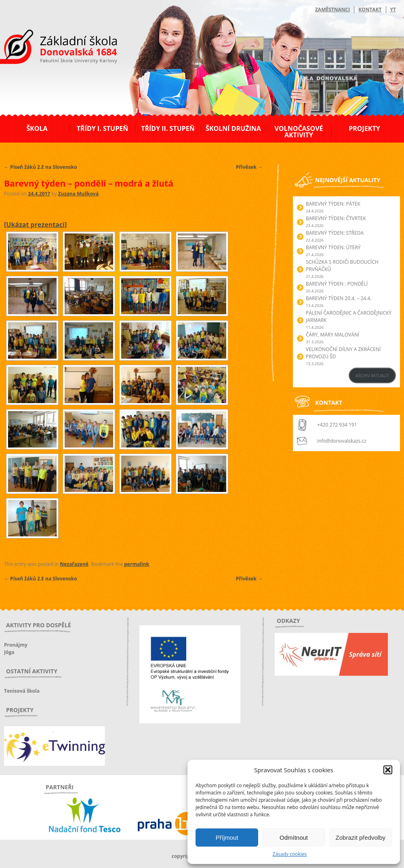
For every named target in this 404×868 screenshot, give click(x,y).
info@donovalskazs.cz (342, 441)
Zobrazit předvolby (361, 838)
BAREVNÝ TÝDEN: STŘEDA (335, 233)
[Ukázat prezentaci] (35, 225)
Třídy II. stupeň (168, 128)
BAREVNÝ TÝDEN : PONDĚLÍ (337, 284)
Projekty (364, 128)
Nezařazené (74, 564)
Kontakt (370, 9)
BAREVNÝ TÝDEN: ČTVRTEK (336, 218)
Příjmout (227, 838)
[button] (388, 770)
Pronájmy (16, 645)
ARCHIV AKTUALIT (372, 376)
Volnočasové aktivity (299, 132)
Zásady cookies (290, 854)
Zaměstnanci (332, 9)
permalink (137, 564)
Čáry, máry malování (332, 335)
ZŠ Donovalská (48, 48)
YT (393, 9)
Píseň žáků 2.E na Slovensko (41, 167)
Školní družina (233, 128)
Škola (37, 128)
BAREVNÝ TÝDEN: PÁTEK (333, 204)
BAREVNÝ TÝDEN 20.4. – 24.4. (339, 298)
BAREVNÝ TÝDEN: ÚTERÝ (333, 247)
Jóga (9, 652)
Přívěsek (249, 167)
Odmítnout (294, 838)
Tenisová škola (22, 691)
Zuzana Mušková (78, 194)
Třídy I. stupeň (102, 128)
